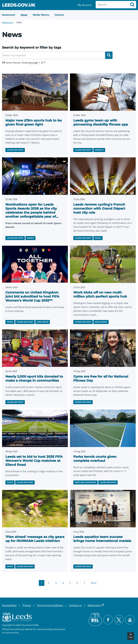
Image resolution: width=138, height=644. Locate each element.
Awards (30, 238)
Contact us (75, 605)
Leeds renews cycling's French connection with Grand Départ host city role (99, 208)
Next (94, 583)
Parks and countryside (85, 482)
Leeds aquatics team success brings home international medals (102, 539)
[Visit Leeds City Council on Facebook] (108, 620)
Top (131, 637)
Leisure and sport (15, 150)
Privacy (27, 605)
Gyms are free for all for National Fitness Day (101, 378)
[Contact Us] (59, 15)
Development (101, 322)
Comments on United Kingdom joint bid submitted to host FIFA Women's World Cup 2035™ (32, 296)
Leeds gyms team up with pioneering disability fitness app (101, 122)
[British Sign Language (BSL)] (95, 619)
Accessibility (9, 605)
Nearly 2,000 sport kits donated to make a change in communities (34, 378)
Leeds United (43, 322)
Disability (99, 150)
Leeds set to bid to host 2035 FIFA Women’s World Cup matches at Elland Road (34, 461)
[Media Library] (41, 15)
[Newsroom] (9, 15)
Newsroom (8, 22)
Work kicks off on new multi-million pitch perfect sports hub (100, 294)
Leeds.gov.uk (19, 5)
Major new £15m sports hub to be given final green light (34, 122)
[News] (24, 15)
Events (98, 238)
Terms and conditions (50, 605)
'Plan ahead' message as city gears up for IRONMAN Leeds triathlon (35, 539)
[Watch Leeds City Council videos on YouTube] (130, 620)
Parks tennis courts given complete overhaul (95, 459)
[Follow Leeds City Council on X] (119, 620)
